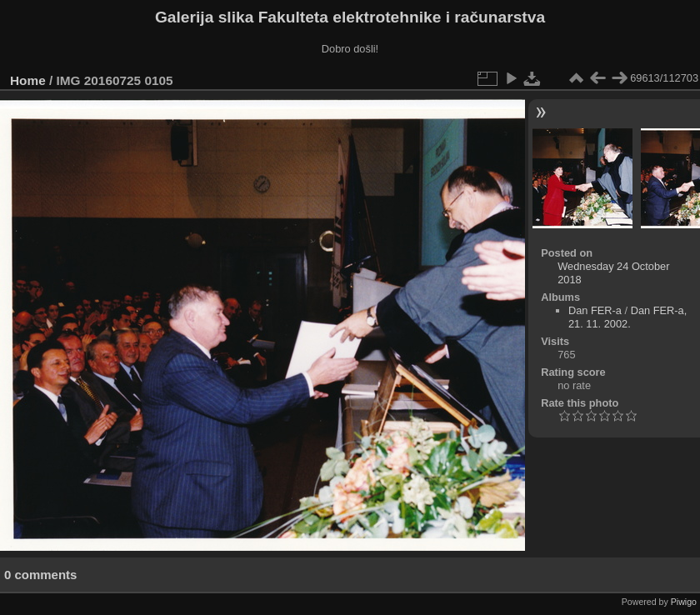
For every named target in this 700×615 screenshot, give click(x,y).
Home (28, 80)
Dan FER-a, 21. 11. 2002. (627, 317)
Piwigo (684, 602)
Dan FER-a (595, 310)
